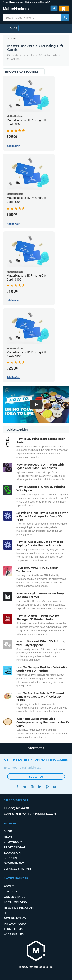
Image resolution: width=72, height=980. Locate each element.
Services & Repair (17, 869)
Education (12, 853)
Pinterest (47, 787)
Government (14, 863)
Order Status (15, 897)
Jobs (8, 913)
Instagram (32, 787)
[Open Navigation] (11, 28)
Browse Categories (24, 72)
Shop (8, 831)
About (9, 886)
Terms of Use (14, 929)
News (8, 837)
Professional (15, 847)
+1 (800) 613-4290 (16, 808)
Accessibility (14, 934)
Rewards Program (19, 908)
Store (13, 38)
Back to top (36, 748)
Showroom (13, 842)
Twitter (25, 787)
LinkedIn (40, 787)
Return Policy (15, 918)
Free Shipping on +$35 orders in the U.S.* (26, 2)
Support (11, 858)
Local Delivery (16, 902)
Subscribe (36, 777)
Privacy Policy (15, 924)
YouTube (55, 787)
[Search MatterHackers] (65, 17)
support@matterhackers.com (30, 814)
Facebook (17, 787)
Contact (10, 892)
